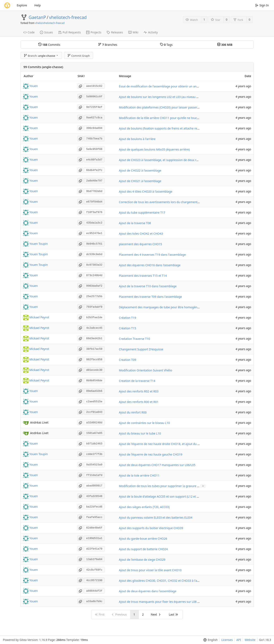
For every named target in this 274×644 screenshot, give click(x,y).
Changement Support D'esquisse (141, 349)
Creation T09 (127, 360)
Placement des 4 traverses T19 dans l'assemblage (152, 255)
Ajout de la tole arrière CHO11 (139, 475)
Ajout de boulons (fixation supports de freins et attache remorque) (164, 128)
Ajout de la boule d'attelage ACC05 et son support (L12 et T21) (161, 496)
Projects (94, 32)
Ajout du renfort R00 (133, 412)
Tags (166, 45)
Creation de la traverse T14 (137, 381)
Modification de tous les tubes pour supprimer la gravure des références (168, 486)
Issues (46, 32)
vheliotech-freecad (68, 17)
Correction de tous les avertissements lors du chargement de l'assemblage (169, 202)
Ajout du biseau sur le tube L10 (140, 433)
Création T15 (127, 328)
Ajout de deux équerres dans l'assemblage (148, 591)
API (239, 640)
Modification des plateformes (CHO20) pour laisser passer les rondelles (167, 107)
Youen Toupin (39, 244)
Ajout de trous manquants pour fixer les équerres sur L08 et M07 (163, 602)
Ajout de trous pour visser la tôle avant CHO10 (150, 570)
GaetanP (37, 17)
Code (29, 32)
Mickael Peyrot (39, 317)
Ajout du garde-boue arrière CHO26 (143, 539)
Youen (34, 86)
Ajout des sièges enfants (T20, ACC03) (144, 507)
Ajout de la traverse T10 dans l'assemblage (148, 286)
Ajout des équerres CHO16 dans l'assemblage (150, 265)
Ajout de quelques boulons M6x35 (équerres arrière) (154, 149)
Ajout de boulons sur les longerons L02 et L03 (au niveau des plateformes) (169, 97)
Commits (49, 45)
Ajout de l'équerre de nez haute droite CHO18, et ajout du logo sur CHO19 (169, 444)
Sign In (262, 5)
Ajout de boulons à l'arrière (137, 139)
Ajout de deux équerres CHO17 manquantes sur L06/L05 (157, 465)
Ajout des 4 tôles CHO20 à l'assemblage (146, 191)
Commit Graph (79, 56)
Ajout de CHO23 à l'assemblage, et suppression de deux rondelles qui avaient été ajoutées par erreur (187, 160)
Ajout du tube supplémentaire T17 (142, 213)
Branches (108, 45)
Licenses (227, 640)
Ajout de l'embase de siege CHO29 (142, 560)
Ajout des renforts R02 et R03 (139, 391)
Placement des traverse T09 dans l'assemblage (150, 297)
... (203, 486)
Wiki (133, 32)
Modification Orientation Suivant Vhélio (145, 370)
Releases (115, 32)
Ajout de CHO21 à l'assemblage (140, 181)
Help (38, 5)
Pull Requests (70, 32)
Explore (22, 5)
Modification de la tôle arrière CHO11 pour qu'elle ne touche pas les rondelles (171, 118)
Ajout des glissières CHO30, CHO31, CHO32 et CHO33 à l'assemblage (165, 581)
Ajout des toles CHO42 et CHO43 (141, 234)
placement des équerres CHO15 (140, 244)
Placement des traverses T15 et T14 (143, 276)
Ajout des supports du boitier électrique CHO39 (151, 528)
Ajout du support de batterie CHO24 (143, 549)
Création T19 (127, 318)
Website (250, 640)
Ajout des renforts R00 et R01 (139, 402)
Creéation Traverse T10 (134, 339)
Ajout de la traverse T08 (135, 223)
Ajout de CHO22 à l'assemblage (140, 170)
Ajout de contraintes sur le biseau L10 (144, 423)
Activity (151, 32)
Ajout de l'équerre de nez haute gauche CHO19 (151, 454)
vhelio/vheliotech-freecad (50, 23)
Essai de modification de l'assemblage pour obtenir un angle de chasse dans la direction (178, 86)
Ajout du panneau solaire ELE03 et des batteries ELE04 (155, 517)
